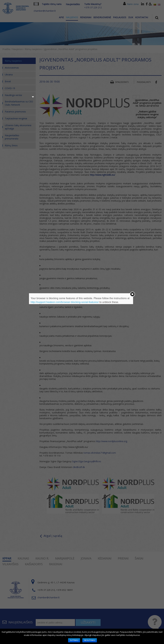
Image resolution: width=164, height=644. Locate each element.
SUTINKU (74, 640)
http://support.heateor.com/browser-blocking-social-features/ (65, 302)
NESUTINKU (90, 640)
